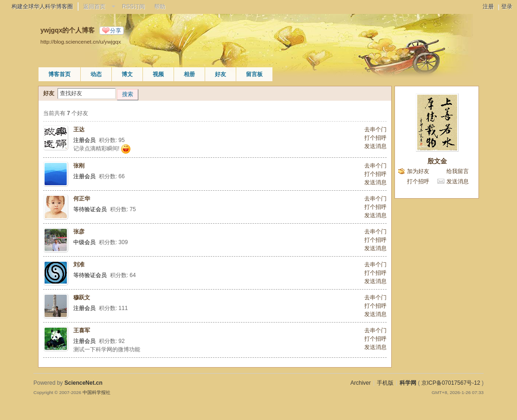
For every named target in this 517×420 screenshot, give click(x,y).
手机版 (385, 383)
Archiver (361, 383)
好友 (220, 74)
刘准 (79, 265)
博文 (127, 74)
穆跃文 (82, 297)
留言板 (254, 74)
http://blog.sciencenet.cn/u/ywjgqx (81, 42)
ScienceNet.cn (84, 383)
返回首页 (94, 6)
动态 (96, 74)
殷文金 (437, 161)
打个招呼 (375, 138)
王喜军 (82, 330)
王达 (79, 129)
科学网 (408, 383)
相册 (189, 74)
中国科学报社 (97, 392)
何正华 (82, 199)
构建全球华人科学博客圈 (42, 6)
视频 (158, 74)
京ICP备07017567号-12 (451, 383)
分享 (116, 31)
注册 (488, 6)
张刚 (79, 166)
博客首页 (59, 74)
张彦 (79, 232)
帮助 (160, 6)
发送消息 (375, 146)
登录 (507, 6)
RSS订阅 (133, 6)
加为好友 (418, 171)
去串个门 (375, 129)
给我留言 (458, 171)
